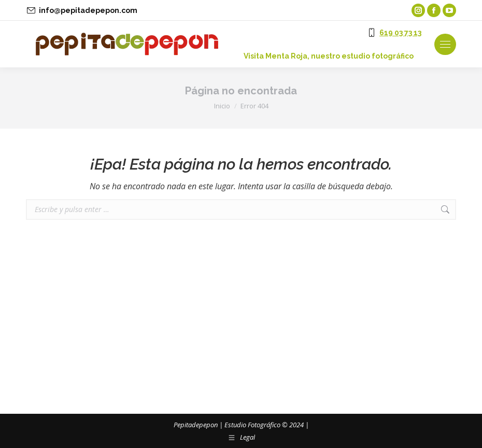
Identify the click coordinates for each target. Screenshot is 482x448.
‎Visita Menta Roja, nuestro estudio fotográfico (329, 56)
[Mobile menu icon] (445, 44)
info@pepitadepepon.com (88, 10)
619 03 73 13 (400, 33)
